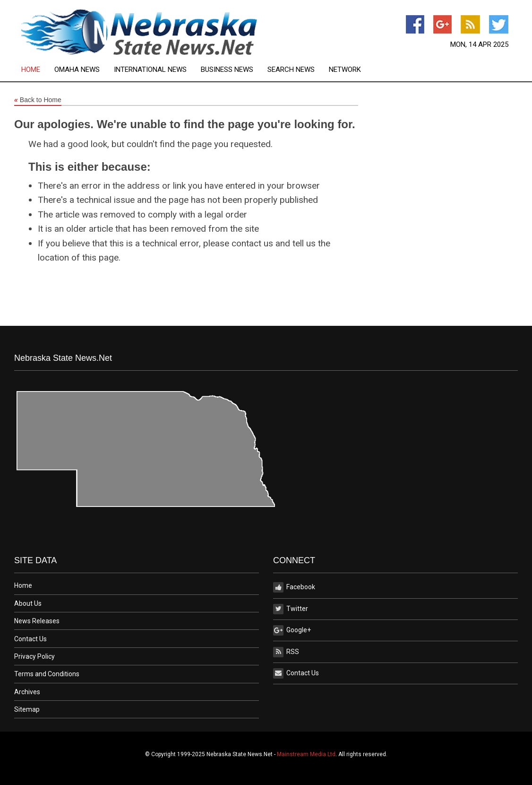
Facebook (294, 587)
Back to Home (38, 100)
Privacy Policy (34, 656)
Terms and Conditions (47, 674)
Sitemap (27, 709)
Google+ (292, 630)
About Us (28, 603)
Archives (27, 692)
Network (345, 70)
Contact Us (30, 639)
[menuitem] (38, 70)
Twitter (291, 609)
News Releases (37, 621)
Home (31, 70)
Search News (291, 70)
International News (150, 70)
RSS (286, 652)
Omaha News (77, 70)
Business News (227, 70)
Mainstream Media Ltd (306, 754)
